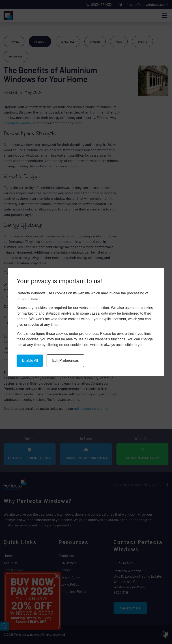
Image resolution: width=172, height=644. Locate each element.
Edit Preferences (65, 360)
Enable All (30, 360)
